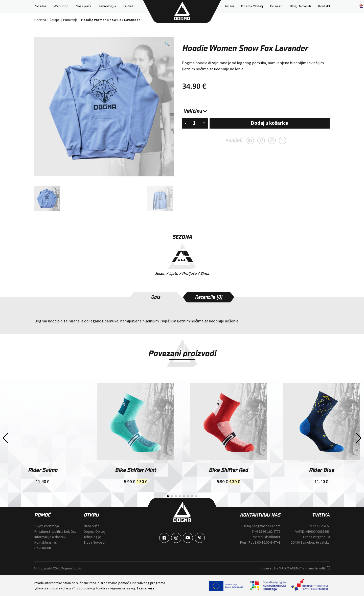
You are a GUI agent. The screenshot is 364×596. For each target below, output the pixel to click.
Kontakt (324, 6)
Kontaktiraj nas (46, 542)
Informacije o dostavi (50, 537)
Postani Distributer (266, 537)
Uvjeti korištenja (47, 526)
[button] (167, 44)
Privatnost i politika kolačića (55, 531)
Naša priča (84, 6)
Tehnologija (107, 6)
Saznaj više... (147, 588)
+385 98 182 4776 (268, 531)
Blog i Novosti (300, 6)
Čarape (55, 19)
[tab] (155, 297)
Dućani (229, 6)
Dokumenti (43, 547)
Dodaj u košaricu (270, 123)
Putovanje (70, 19)
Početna (40, 6)
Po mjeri (276, 6)
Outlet (128, 6)
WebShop (61, 6)
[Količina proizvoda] (195, 123)
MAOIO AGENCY (291, 568)
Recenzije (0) (209, 297)
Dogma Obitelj (252, 6)
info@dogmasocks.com (262, 526)
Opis (156, 297)
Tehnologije (92, 537)
